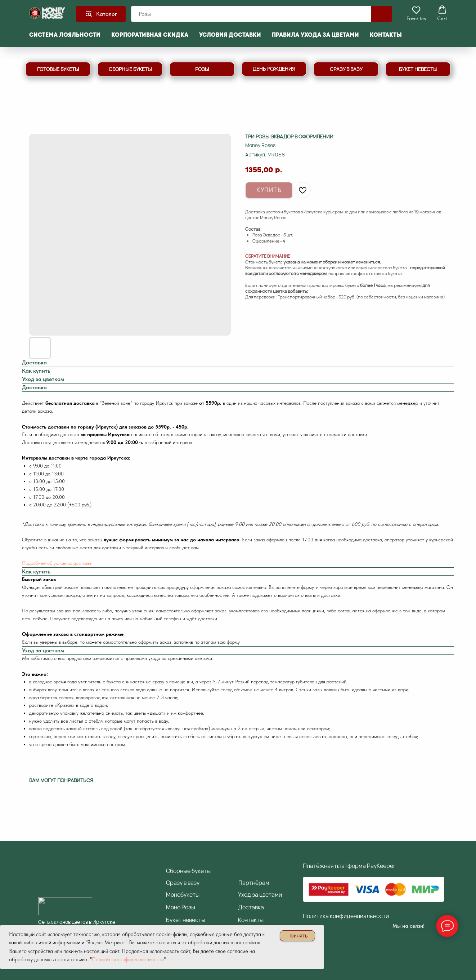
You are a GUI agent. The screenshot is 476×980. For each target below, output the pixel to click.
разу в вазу (183, 883)
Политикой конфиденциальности (128, 959)
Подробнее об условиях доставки (57, 563)
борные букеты (188, 871)
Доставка (251, 907)
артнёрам (254, 883)
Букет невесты (186, 920)
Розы (188, 907)
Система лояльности (65, 35)
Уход (244, 895)
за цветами (266, 895)
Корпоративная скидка (150, 35)
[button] (416, 13)
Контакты (386, 35)
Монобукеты (183, 895)
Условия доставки (230, 35)
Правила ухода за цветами (315, 35)
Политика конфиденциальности (346, 916)
